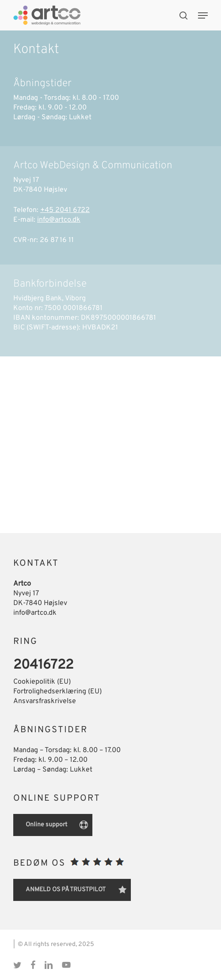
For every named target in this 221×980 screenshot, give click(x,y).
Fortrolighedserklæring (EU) (57, 692)
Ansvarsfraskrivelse (45, 701)
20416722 (43, 665)
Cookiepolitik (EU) (42, 682)
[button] (203, 15)
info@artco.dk (59, 220)
